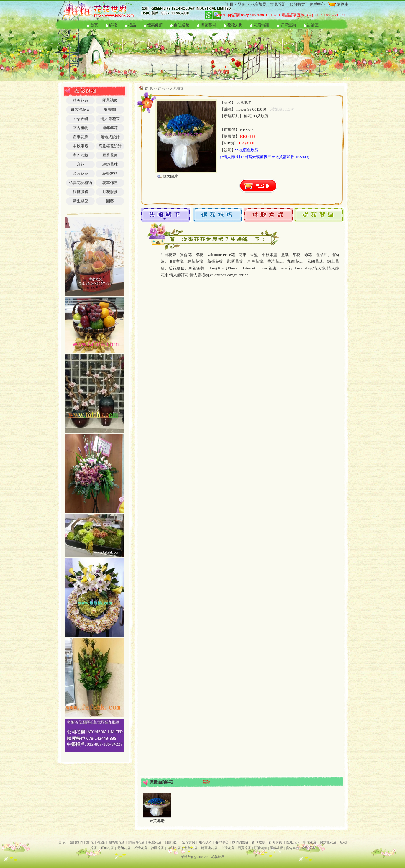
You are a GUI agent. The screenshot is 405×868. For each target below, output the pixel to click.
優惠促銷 (155, 25)
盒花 (81, 164)
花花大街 (235, 25)
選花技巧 (205, 842)
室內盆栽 (81, 155)
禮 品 (101, 842)
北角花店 (191, 848)
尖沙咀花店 (328, 842)
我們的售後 (240, 842)
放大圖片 (170, 176)
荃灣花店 (141, 848)
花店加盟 (258, 4)
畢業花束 (110, 155)
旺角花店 (107, 848)
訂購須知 (172, 842)
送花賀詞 (188, 842)
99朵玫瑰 (80, 119)
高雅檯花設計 (110, 146)
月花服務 (110, 192)
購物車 (342, 4)
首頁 (94, 25)
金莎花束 (81, 174)
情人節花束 (110, 119)
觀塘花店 (155, 842)
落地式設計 (110, 137)
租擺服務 (81, 192)
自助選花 (181, 25)
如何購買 (297, 4)
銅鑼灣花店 (136, 842)
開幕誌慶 (110, 100)
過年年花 (110, 128)
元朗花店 (124, 848)
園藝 (110, 201)
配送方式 (293, 842)
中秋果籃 (81, 146)
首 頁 (149, 88)
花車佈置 (110, 183)
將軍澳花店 (209, 848)
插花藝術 (208, 25)
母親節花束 (80, 110)
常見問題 (278, 4)
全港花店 (308, 848)
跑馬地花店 (117, 842)
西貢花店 (244, 848)
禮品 (132, 25)
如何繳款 (259, 842)
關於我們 (76, 842)
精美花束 (81, 100)
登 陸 (242, 4)
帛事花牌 (81, 137)
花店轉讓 (261, 25)
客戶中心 (317, 4)
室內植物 (81, 128)
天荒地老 (157, 821)
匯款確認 (276, 848)
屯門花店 (174, 848)
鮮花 (113, 25)
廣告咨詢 (292, 848)
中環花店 (310, 842)
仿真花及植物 (81, 183)
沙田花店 (157, 848)
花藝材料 (110, 174)
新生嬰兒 (81, 201)
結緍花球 (110, 164)
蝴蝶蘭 (110, 110)
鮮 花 (161, 88)
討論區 (313, 25)
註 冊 (229, 4)
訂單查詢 (288, 25)
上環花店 (228, 848)
